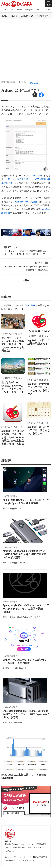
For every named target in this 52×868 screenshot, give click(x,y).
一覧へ (26, 280)
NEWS (14, 16)
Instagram (29, 10)
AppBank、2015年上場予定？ (35, 16)
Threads (19, 10)
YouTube (39, 10)
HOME (4, 16)
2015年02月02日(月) (10, 82)
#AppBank (34, 82)
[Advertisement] (26, 46)
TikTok (48, 10)
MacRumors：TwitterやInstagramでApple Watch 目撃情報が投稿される (26, 266)
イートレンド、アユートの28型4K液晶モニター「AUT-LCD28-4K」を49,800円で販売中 (25, 250)
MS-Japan (37, 176)
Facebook (9, 10)
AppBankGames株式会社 (26, 202)
